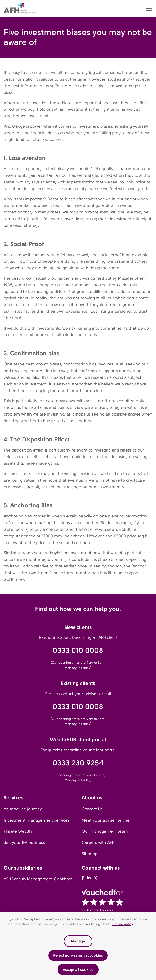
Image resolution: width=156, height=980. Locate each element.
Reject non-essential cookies (78, 956)
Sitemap (90, 854)
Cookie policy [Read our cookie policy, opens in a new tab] (123, 925)
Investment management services (37, 820)
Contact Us (92, 809)
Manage (78, 942)
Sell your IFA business (24, 842)
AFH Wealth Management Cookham (38, 879)
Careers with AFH (98, 842)
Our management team (105, 831)
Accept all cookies (78, 970)
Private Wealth (18, 831)
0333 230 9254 (78, 763)
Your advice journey (23, 809)
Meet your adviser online (106, 820)
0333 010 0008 (78, 650)
